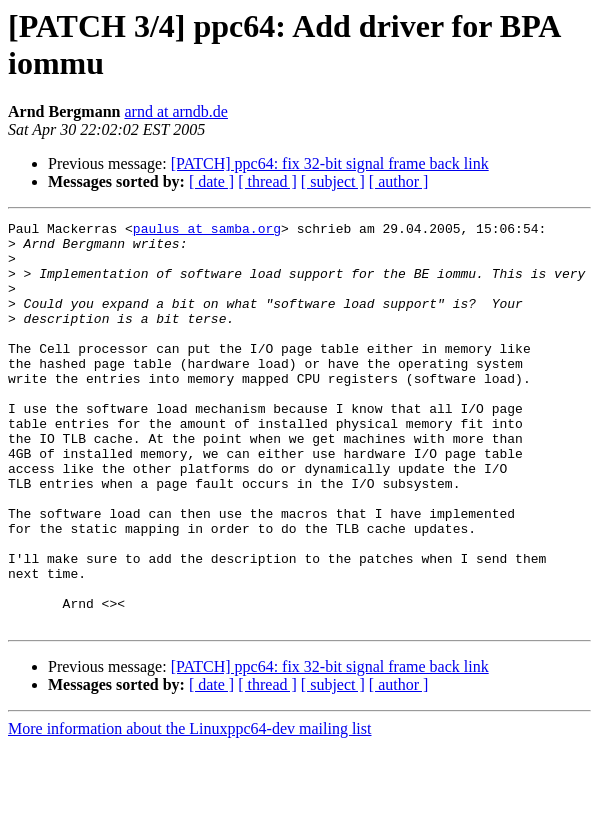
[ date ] (211, 181)
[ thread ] (267, 181)
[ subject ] (333, 181)
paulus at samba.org (207, 231)
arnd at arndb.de (176, 111)
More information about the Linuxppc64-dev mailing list (189, 809)
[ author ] (399, 181)
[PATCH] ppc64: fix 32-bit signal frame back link (330, 163)
